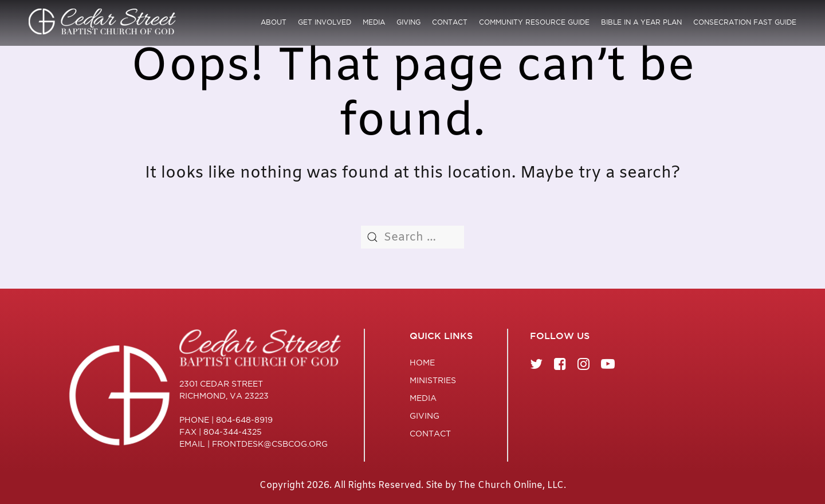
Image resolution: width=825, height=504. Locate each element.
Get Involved (325, 22)
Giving (408, 22)
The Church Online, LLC (511, 485)
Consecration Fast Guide (745, 22)
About (274, 22)
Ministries (433, 380)
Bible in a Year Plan (641, 22)
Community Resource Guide (534, 22)
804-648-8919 (244, 420)
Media (374, 22)
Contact (450, 22)
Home (422, 363)
